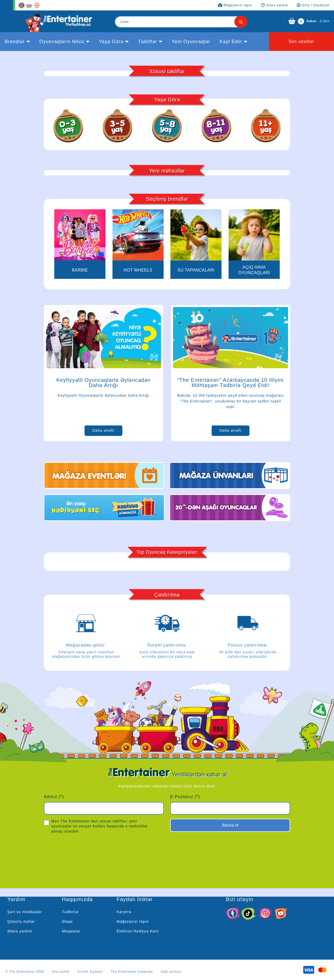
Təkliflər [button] (147, 42)
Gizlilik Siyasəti (90, 972)
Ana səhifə (61, 972)
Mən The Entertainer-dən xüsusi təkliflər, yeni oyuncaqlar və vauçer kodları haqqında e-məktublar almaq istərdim (96, 826)
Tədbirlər (70, 912)
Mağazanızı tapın (133, 921)
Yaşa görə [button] (111, 42)
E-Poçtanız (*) (185, 797)
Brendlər (15, 42)
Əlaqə (67, 921)
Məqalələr (71, 931)
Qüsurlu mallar (21, 921)
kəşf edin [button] (231, 42)
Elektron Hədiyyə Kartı (138, 931)
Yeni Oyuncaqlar (191, 42)
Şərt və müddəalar (25, 912)
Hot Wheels (138, 270)
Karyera (124, 912)
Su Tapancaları (196, 270)
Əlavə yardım (20, 931)
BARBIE (80, 270)
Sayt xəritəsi (171, 972)
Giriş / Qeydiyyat (313, 5)
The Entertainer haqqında (132, 972)
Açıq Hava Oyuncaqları (254, 270)
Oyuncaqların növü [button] (62, 42)
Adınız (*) (54, 797)
